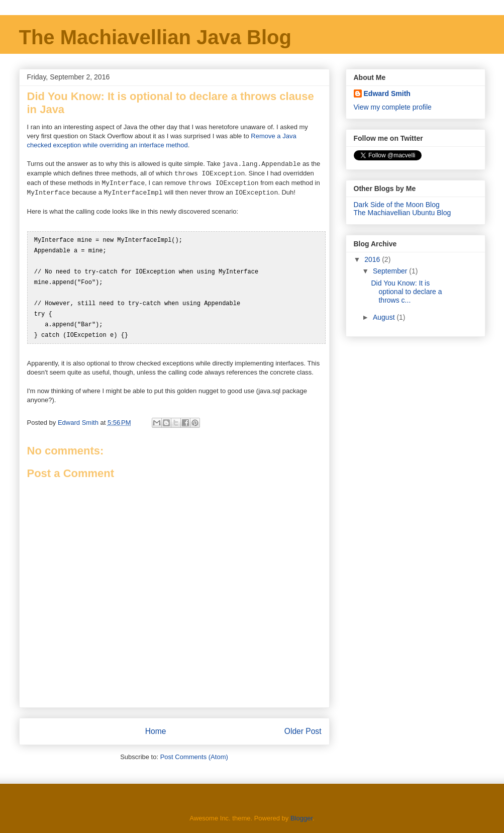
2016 (373, 259)
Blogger (301, 813)
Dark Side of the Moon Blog (397, 205)
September (391, 271)
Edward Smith (387, 94)
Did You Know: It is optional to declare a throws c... (406, 292)
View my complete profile (393, 107)
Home (156, 726)
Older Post (303, 726)
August (385, 317)
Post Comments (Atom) (194, 752)
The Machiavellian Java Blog (155, 37)
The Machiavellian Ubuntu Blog (402, 213)
